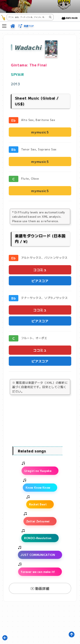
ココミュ (40, 270)
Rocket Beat (38, 504)
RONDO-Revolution (38, 538)
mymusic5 (40, 132)
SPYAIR (17, 74)
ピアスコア (40, 281)
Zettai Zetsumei (38, 521)
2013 (15, 84)
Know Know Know (38, 487)
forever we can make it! (38, 572)
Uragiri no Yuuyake (38, 471)
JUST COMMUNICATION (38, 555)
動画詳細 (40, 588)
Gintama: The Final (29, 65)
